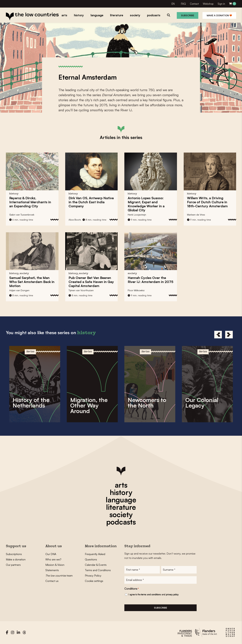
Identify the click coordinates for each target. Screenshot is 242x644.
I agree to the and (153, 595)
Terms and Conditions (98, 570)
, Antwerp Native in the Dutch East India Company (91, 202)
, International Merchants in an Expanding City (30, 202)
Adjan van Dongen (19, 290)
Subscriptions (14, 554)
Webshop (208, 4)
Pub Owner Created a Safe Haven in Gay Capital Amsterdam (91, 282)
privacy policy (172, 595)
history (121, 492)
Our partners (13, 565)
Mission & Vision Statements (55, 567)
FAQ (183, 4)
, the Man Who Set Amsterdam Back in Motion (32, 282)
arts (121, 485)
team (59, 576)
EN (173, 4)
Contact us (52, 581)
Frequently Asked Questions (95, 557)
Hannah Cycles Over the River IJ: (150, 280)
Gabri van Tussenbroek (22, 215)
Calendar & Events (96, 565)
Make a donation (219, 15)
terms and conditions (151, 595)
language (121, 500)
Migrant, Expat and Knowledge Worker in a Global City (146, 204)
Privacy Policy (93, 576)
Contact (194, 4)
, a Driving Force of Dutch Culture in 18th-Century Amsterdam (207, 202)
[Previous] (218, 335)
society (121, 514)
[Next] (229, 335)
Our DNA (51, 554)
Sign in (221, 4)
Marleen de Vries (196, 215)
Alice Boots (75, 220)
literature (121, 507)
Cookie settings (94, 581)
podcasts (121, 522)
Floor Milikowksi (136, 290)
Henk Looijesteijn (137, 215)
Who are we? (53, 559)
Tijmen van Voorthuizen (81, 290)
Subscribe (188, 15)
